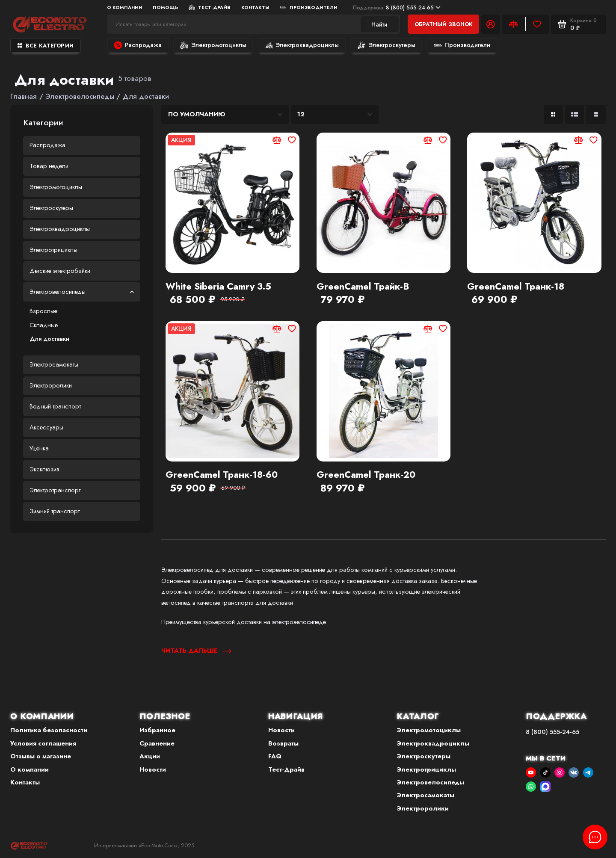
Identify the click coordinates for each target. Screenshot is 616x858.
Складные (44, 325)
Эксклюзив (44, 469)
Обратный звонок (444, 24)
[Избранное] (537, 24)
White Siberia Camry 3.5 (218, 287)
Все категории (46, 46)
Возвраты (283, 743)
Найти (379, 24)
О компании (125, 7)
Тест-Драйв (210, 7)
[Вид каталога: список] (575, 114)
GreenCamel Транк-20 (366, 475)
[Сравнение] (514, 24)
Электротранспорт (55, 490)
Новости (153, 769)
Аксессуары (46, 427)
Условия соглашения (43, 743)
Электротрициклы (53, 250)
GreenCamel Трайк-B (363, 287)
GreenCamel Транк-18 (516, 287)
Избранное (157, 730)
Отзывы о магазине (41, 756)
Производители (309, 7)
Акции (150, 756)
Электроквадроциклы (302, 45)
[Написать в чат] (595, 837)
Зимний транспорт (55, 511)
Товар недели (49, 166)
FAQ (275, 756)
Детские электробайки (60, 271)
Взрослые (43, 311)
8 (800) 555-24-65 (397, 7)
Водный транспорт (55, 406)
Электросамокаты (54, 364)
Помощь (165, 7)
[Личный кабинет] (490, 24)
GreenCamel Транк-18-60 (222, 475)
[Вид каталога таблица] (596, 114)
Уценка (39, 448)
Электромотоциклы (213, 45)
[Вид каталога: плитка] (553, 114)
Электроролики (51, 385)
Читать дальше (196, 651)
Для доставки (49, 339)
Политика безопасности (49, 730)
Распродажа (138, 45)
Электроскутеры (386, 45)
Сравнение (157, 743)
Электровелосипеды (82, 292)
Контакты (255, 7)
